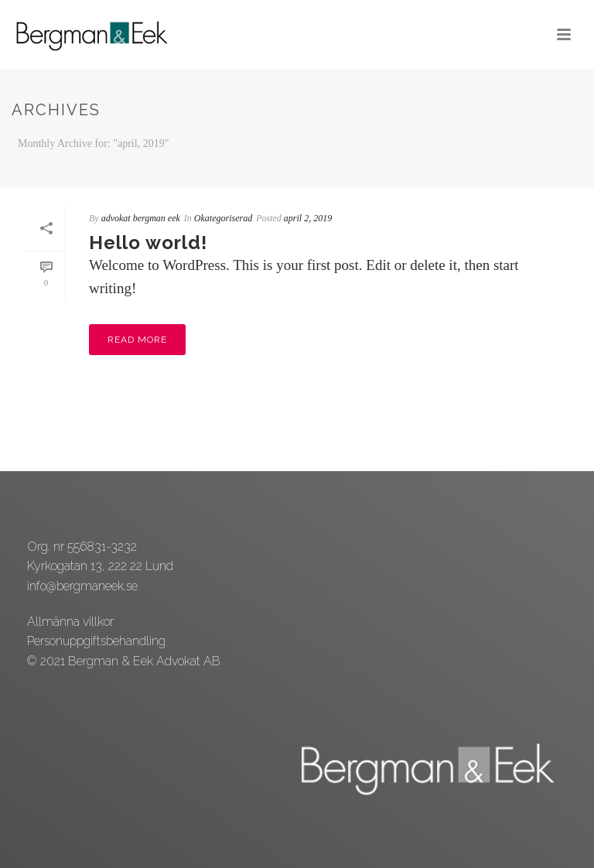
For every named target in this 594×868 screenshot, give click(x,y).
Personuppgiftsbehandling (96, 641)
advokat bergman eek (141, 218)
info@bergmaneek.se (82, 586)
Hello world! (148, 243)
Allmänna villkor (70, 622)
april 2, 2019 (308, 218)
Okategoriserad (223, 218)
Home (550, 173)
